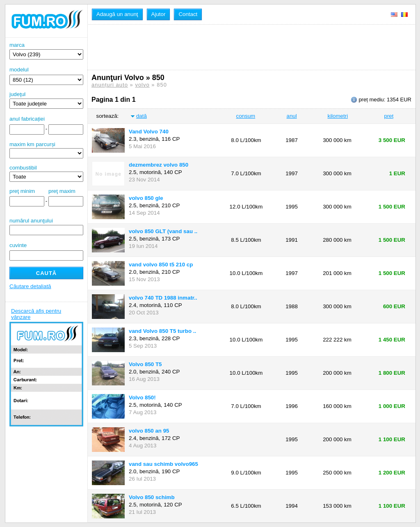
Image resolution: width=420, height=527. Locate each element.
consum (246, 116)
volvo (142, 85)
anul (291, 116)
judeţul (46, 100)
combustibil (23, 168)
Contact (188, 14)
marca (46, 51)
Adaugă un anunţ (117, 14)
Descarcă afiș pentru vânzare (36, 314)
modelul (19, 70)
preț (389, 116)
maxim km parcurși (32, 144)
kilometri (338, 116)
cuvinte (18, 245)
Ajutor (159, 14)
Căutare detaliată (30, 286)
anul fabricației (27, 119)
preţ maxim (62, 191)
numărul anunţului (46, 226)
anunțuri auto (110, 85)
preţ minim (22, 191)
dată (142, 116)
